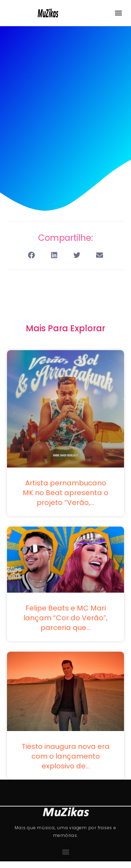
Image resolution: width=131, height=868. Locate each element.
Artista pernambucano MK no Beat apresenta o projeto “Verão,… (65, 493)
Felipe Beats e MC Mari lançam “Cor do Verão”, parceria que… (65, 618)
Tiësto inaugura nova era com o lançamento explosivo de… (66, 756)
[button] (118, 13)
